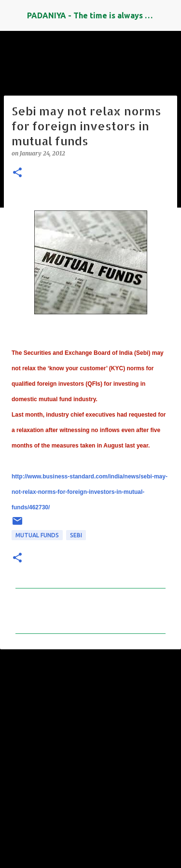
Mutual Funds (37, 535)
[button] (17, 173)
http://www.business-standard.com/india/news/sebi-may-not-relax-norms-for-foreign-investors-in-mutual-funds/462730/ (90, 492)
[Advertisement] (90, 754)
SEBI (76, 535)
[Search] (167, 15)
